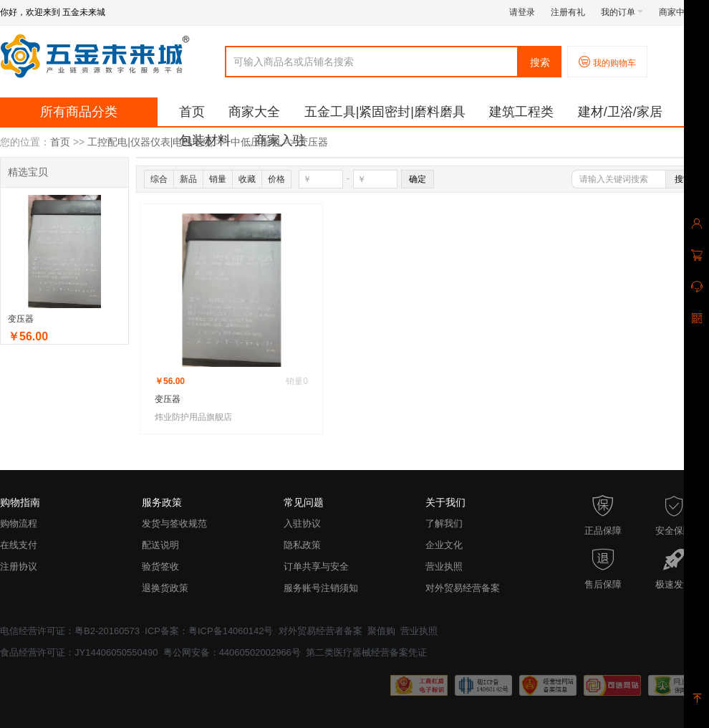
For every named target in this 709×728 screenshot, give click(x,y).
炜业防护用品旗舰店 (193, 417)
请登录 (522, 12)
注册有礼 (568, 12)
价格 (276, 179)
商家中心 (680, 12)
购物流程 (19, 523)
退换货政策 (165, 588)
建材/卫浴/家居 (620, 112)
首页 (192, 112)
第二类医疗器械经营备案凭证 (366, 652)
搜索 (540, 62)
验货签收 (160, 566)
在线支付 (19, 545)
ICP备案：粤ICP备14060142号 (209, 631)
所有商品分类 (79, 112)
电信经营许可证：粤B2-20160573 (70, 631)
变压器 (313, 142)
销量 (218, 179)
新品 (188, 179)
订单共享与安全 (316, 566)
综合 (159, 179)
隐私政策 (302, 545)
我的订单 (622, 12)
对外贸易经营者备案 (320, 631)
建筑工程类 (521, 112)
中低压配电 (256, 142)
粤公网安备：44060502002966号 (232, 652)
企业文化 (444, 545)
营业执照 (444, 566)
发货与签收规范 (174, 523)
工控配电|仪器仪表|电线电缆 (150, 142)
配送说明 (160, 545)
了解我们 (444, 523)
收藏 (247, 179)
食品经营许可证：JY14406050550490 (79, 652)
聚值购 (381, 631)
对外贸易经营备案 (463, 588)
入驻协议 (302, 523)
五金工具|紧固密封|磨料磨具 (385, 112)
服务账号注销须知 (321, 588)
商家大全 (254, 112)
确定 (418, 179)
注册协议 (19, 566)
